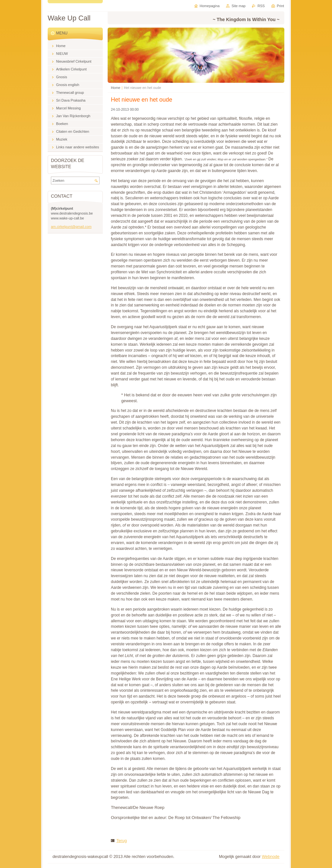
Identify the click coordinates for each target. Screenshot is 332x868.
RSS (261, 6)
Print (280, 6)
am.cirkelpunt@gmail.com (71, 227)
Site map (238, 6)
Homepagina (210, 6)
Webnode (271, 856)
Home (116, 88)
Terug (122, 841)
